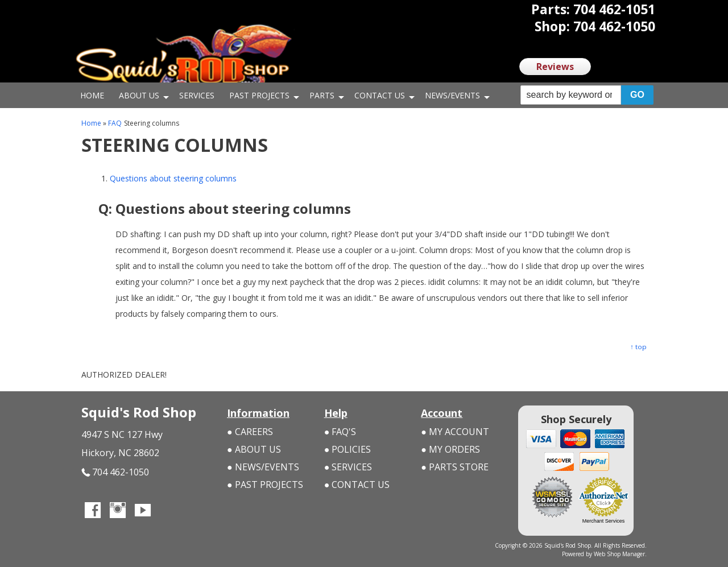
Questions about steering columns (173, 178)
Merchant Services (604, 521)
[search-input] (571, 95)
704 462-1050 (115, 472)
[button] (587, 95)
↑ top (638, 347)
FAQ (115, 123)
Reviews (555, 67)
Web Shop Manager (619, 554)
